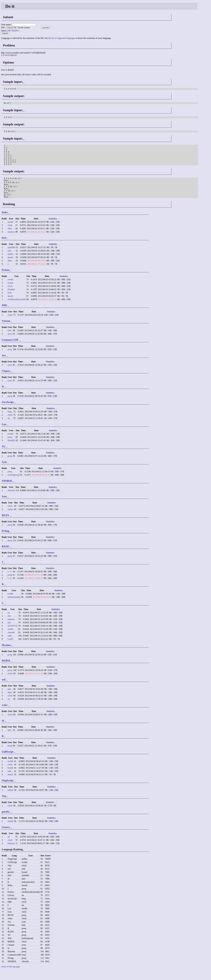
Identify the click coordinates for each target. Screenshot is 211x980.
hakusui (11, 853)
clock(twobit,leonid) (17, 309)
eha (9, 626)
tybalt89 (11, 257)
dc (3, 730)
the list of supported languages (62, 38)
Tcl (3, 456)
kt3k (9, 303)
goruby (6, 822)
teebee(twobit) (14, 607)
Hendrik (11, 299)
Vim (4, 806)
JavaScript (8, 412)
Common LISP (10, 350)
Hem (10, 270)
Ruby (5, 222)
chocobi (11, 500)
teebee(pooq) (13, 485)
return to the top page (11, 976)
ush (9, 632)
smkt (10, 646)
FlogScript (8, 790)
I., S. (10, 581)
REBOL (6, 671)
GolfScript (8, 762)
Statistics (53, 228)
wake (5, 715)
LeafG (10, 649)
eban (10, 238)
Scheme (6, 331)
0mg (9, 421)
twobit (10, 289)
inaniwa (11, 242)
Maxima (6, 655)
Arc (4, 365)
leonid (10, 232)
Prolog (5, 541)
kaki (9, 340)
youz (10, 344)
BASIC (6, 556)
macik (10, 267)
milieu (10, 800)
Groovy (6, 837)
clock (10, 235)
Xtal (4, 472)
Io (3, 396)
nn (9, 428)
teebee (10, 264)
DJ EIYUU (13, 636)
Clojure (6, 381)
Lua (4, 434)
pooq (10, 406)
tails (9, 261)
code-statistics (13, 31)
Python (6, 280)
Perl (4, 248)
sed (4, 689)
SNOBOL (7, 491)
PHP (4, 315)
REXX (5, 525)
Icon (4, 506)
